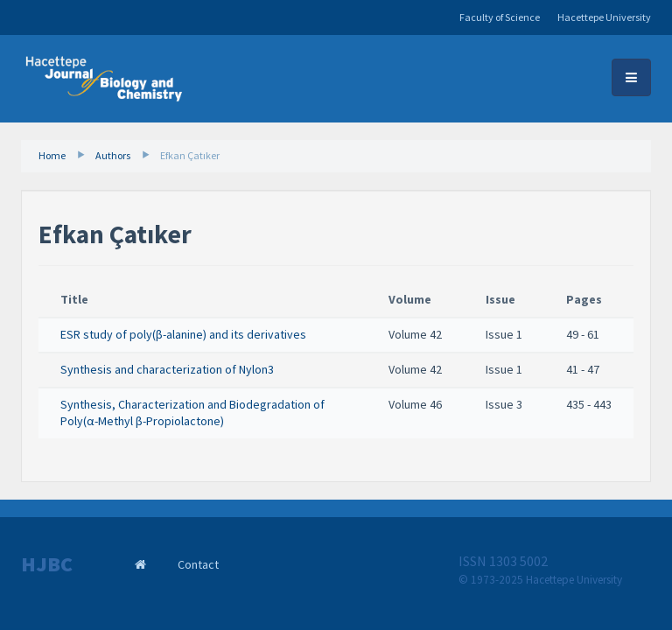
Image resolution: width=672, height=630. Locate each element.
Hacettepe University (604, 17)
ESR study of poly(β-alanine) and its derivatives (183, 334)
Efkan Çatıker (190, 155)
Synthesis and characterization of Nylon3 (167, 369)
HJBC (47, 564)
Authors (113, 155)
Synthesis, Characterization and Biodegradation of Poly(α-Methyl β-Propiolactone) (192, 413)
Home (52, 155)
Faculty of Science (500, 17)
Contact (198, 564)
